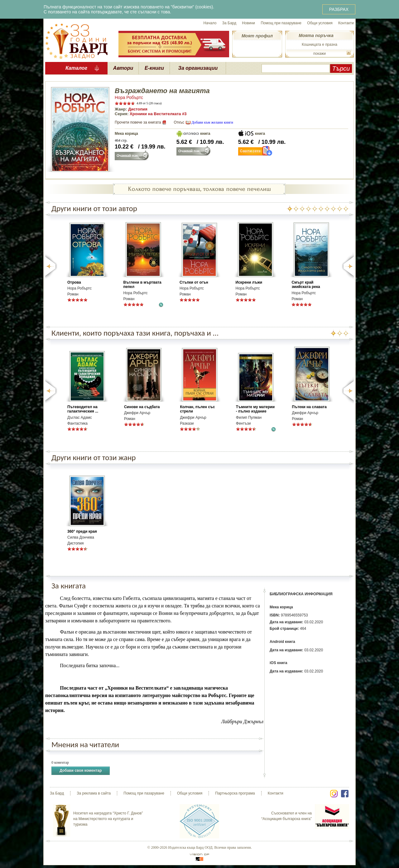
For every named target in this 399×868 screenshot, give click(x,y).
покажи (320, 54)
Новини (248, 23)
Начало (210, 23)
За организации (198, 68)
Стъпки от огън (194, 282)
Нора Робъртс (129, 97)
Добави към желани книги (212, 122)
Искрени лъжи (249, 282)
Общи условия (320, 23)
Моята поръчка (316, 35)
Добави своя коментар (81, 771)
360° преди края (82, 531)
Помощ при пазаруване (281, 23)
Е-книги (154, 68)
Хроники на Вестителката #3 (158, 114)
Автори (123, 68)
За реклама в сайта (94, 793)
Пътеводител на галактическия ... (83, 409)
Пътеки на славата (309, 407)
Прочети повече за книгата (138, 122)
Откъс (179, 122)
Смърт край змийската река (306, 285)
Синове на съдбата (142, 407)
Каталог (76, 68)
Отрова (74, 282)
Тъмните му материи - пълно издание (255, 409)
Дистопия (138, 109)
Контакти (346, 23)
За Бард (229, 23)
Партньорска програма (235, 793)
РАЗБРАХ (339, 9)
